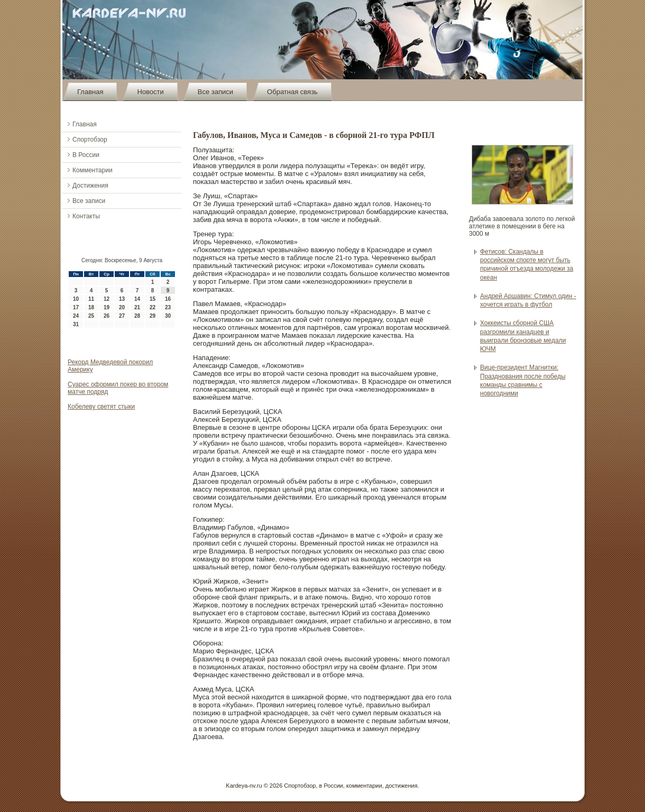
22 (153, 307)
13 (122, 299)
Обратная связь (292, 92)
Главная (90, 92)
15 (153, 299)
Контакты (86, 216)
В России (86, 155)
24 (76, 316)
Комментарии (93, 170)
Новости (150, 92)
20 (122, 307)
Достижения (90, 186)
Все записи (215, 92)
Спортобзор (90, 140)
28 (137, 316)
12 (107, 299)
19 (107, 307)
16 (168, 299)
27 (122, 316)
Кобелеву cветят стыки (101, 407)
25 (91, 316)
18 (91, 307)
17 (76, 307)
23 (168, 307)
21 (137, 307)
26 (107, 316)
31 (76, 324)
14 (137, 299)
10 (76, 299)
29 (153, 316)
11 (91, 299)
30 (168, 316)
